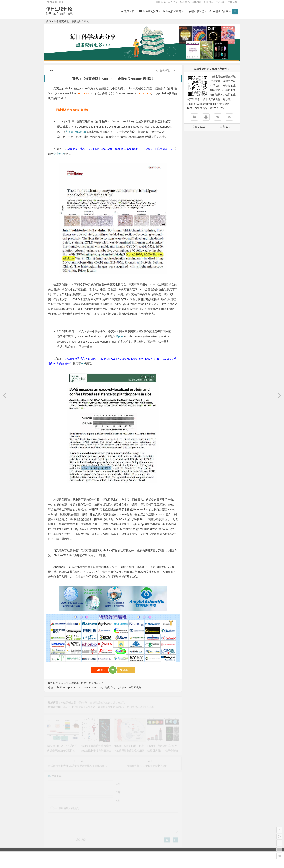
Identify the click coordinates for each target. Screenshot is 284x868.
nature (87, 687)
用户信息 (173, 2)
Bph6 (120, 336)
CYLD (82, 132)
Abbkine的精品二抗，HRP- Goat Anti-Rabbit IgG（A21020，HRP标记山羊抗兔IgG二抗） (121, 149)
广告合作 (232, 2)
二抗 (100, 687)
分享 (124, 670)
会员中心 (185, 2)
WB (83, 363)
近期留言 (208, 2)
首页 (49, 21)
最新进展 (76, 21)
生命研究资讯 (61, 21)
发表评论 (163, 70)
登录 (61, 2)
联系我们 (220, 2)
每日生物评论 (59, 9)
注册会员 (161, 2)
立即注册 (52, 2)
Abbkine (60, 687)
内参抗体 (122, 687)
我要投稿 (197, 2)
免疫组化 (59, 154)
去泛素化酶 (72, 132)
